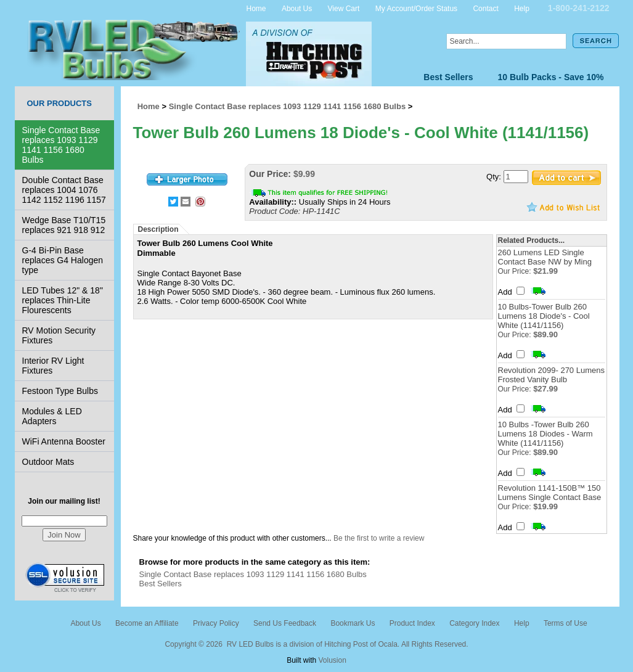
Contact (485, 8)
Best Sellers (448, 77)
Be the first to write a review (379, 538)
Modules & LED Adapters (52, 416)
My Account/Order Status (416, 8)
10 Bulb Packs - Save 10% (551, 77)
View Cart (344, 8)
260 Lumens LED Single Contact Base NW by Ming (545, 257)
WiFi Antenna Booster (64, 441)
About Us (297, 8)
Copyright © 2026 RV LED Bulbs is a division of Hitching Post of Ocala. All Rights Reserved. (316, 644)
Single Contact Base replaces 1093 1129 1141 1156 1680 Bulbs (61, 145)
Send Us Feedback (285, 623)
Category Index (474, 623)
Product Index (412, 623)
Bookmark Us (353, 623)
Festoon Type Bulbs (60, 391)
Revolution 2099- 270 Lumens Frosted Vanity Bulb (551, 375)
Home (256, 8)
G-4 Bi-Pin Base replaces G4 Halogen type (63, 260)
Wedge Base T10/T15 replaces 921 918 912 (64, 225)
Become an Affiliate (147, 623)
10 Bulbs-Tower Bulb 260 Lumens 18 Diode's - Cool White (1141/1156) (544, 316)
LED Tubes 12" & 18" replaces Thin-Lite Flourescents (63, 300)
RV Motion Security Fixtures (59, 335)
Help (522, 8)
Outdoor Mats (48, 462)
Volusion (332, 660)
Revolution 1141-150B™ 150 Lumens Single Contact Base (550, 493)
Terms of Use (566, 623)
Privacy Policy (216, 623)
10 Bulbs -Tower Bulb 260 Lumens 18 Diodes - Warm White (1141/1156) (545, 434)
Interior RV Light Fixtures (53, 366)
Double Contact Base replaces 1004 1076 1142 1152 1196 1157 (64, 190)
